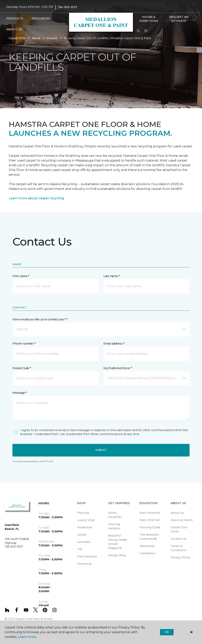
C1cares (52, 38)
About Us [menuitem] (177, 513)
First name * (21, 276)
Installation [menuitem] (148, 553)
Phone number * (24, 344)
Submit (101, 450)
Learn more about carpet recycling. (37, 198)
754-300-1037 (67, 7)
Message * (20, 393)
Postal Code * (22, 368)
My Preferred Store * (117, 368)
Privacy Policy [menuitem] (181, 557)
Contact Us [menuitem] (179, 539)
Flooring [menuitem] (83, 513)
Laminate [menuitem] (84, 542)
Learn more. (27, 637)
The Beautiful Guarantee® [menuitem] (149, 537)
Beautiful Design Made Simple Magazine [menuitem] (118, 542)
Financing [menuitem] (84, 564)
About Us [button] (14, 29)
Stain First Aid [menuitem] (149, 520)
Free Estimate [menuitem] (87, 556)
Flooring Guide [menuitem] (150, 527)
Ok (167, 632)
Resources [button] (41, 18)
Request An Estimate (179, 19)
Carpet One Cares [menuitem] (179, 529)
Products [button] (15, 18)
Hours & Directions (149, 19)
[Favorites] (146, 31)
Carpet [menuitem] (82, 535)
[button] (138, 31)
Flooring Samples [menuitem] (114, 526)
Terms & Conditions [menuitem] (178, 548)
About (36, 38)
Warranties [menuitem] (147, 546)
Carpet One (17, 38)
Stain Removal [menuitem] (150, 513)
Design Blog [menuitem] (117, 555)
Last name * (112, 276)
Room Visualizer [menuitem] (115, 515)
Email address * (114, 344)
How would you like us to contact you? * (40, 319)
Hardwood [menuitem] (84, 527)
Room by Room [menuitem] (182, 520)
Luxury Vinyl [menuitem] (86, 520)
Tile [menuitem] (80, 549)
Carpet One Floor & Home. (34, 619)
